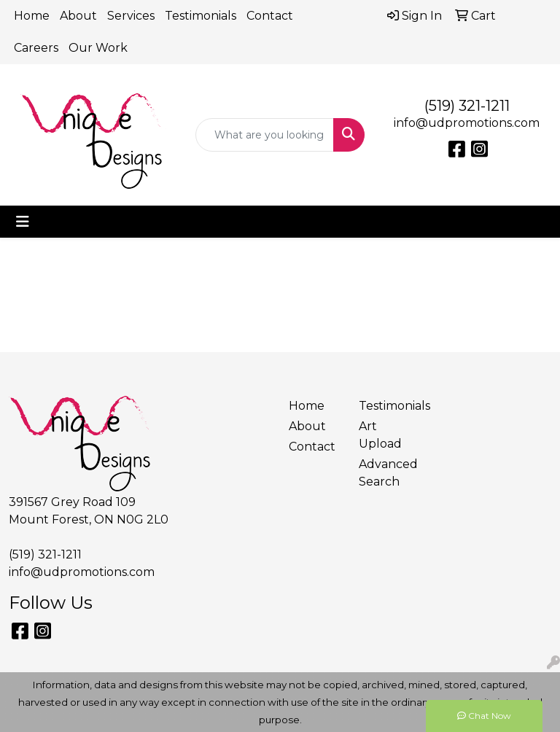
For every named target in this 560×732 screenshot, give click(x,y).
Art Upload (380, 435)
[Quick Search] (265, 135)
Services (131, 16)
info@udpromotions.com (467, 123)
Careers (36, 48)
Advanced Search (385, 473)
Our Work (98, 48)
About (78, 16)
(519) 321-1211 (467, 106)
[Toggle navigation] (23, 222)
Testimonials (201, 16)
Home (32, 16)
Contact (270, 16)
